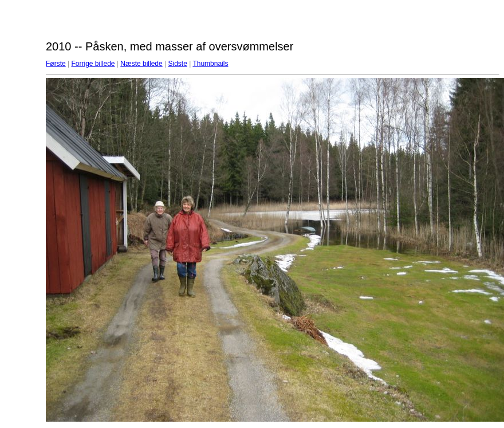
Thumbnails (210, 64)
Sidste (177, 64)
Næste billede (141, 64)
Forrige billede (93, 64)
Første (56, 64)
